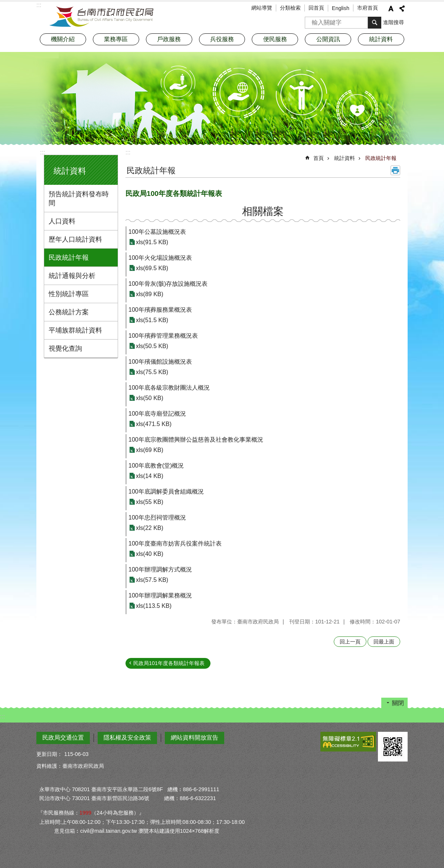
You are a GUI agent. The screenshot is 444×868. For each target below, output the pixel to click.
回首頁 (316, 8)
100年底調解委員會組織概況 (166, 492)
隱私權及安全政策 (127, 738)
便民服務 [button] (275, 39)
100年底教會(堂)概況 (156, 466)
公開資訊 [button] (328, 39)
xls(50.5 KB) (152, 346)
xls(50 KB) (150, 398)
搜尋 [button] (375, 23)
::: (43, 152)
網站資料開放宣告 (195, 738)
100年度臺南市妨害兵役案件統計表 (175, 543)
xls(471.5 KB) (154, 424)
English (341, 8)
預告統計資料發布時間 (79, 199)
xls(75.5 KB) (152, 372)
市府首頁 (368, 8)
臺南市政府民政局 (101, 17)
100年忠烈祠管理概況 (157, 517)
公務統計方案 (69, 312)
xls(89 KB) (150, 294)
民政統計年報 (69, 258)
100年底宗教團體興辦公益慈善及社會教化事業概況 (196, 440)
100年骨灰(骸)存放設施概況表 (168, 284)
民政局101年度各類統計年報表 (169, 663)
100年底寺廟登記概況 (157, 414)
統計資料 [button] (381, 39)
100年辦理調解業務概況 (160, 595)
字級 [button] (391, 9)
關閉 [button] (398, 703)
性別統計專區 (69, 294)
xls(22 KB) (150, 528)
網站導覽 (262, 8)
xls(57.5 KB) (152, 580)
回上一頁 (350, 642)
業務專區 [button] (116, 39)
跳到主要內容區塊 (4, 4)
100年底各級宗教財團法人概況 (169, 388)
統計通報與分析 (72, 276)
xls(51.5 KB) (152, 320)
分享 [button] (402, 9)
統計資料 (70, 171)
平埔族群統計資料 (75, 330)
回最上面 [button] (384, 642)
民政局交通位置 (63, 738)
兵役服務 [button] (222, 39)
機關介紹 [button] (63, 39)
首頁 (319, 158)
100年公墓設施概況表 (157, 232)
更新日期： (49, 754)
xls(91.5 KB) (152, 242)
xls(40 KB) (150, 554)
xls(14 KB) (150, 476)
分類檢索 (290, 8)
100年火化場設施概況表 (160, 258)
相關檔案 (263, 211)
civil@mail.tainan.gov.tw (109, 831)
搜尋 (311, 20)
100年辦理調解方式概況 (160, 569)
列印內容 (395, 170)
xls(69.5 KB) (152, 268)
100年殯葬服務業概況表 (160, 310)
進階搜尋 (394, 22)
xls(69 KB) (150, 450)
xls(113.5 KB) (154, 606)
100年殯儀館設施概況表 (160, 362)
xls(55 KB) (150, 502)
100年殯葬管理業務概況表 (163, 336)
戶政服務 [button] (169, 39)
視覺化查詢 (65, 348)
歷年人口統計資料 (75, 239)
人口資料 (62, 221)
